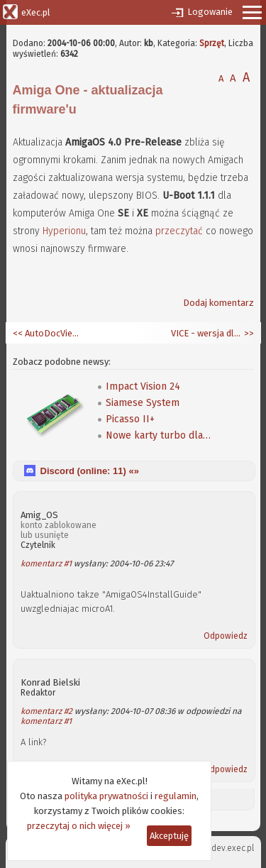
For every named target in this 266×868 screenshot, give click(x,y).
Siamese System (143, 403)
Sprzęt (212, 43)
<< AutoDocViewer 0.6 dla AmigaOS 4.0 (48, 333)
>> (248, 333)
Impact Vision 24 (143, 386)
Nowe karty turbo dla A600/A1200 (159, 435)
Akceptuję (169, 836)
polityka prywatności (106, 796)
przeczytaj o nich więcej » (79, 826)
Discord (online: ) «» (90, 471)
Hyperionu (64, 231)
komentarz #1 (46, 564)
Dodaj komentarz (218, 303)
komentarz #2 (46, 711)
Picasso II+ (130, 419)
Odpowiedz (226, 636)
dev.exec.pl (233, 848)
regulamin (176, 796)
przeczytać (179, 231)
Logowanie (210, 12)
